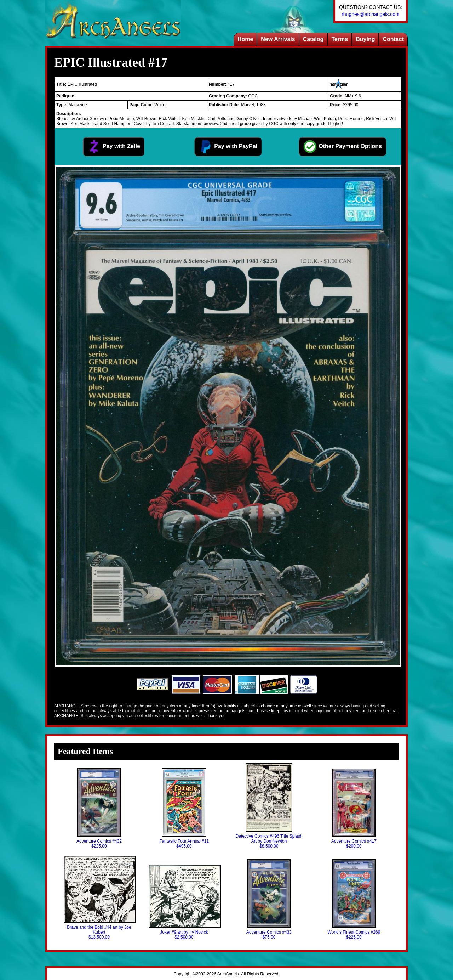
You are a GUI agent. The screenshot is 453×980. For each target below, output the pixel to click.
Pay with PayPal (228, 147)
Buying (365, 39)
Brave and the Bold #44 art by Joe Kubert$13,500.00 (99, 898)
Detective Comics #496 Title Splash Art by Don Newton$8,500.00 (269, 806)
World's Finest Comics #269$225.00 (354, 899)
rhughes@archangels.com (371, 14)
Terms (340, 39)
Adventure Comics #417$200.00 (354, 809)
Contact (393, 39)
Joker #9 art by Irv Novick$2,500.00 (184, 902)
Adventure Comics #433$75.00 (269, 899)
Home (245, 39)
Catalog (313, 39)
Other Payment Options (342, 147)
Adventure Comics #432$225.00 (99, 808)
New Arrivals (278, 39)
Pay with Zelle (114, 147)
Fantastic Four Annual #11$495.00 (184, 808)
